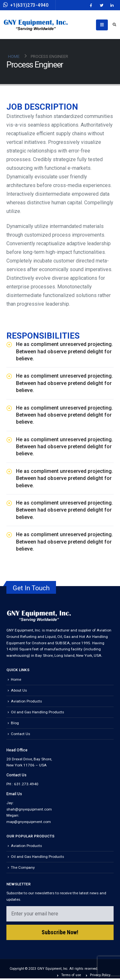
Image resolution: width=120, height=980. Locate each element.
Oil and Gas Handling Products (37, 712)
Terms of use (71, 975)
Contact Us (20, 734)
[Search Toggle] (114, 25)
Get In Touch (31, 588)
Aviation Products (26, 701)
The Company (23, 867)
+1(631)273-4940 (26, 5)
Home (16, 679)
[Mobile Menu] (102, 25)
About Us (19, 690)
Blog (15, 723)
